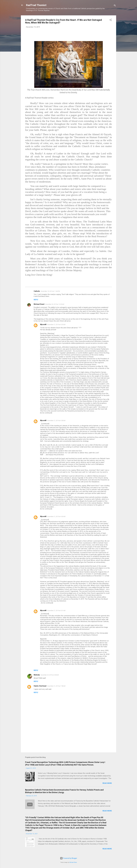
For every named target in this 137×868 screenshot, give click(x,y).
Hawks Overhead (40, 686)
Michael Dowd (39, 304)
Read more (107, 783)
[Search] (115, 6)
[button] (111, 20)
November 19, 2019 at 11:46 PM (50, 291)
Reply (36, 300)
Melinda (37, 675)
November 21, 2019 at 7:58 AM (56, 686)
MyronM (43, 324)
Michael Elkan (73, 862)
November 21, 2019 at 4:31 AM (56, 611)
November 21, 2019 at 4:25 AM (56, 325)
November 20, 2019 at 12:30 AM (55, 304)
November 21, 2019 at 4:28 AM (56, 421)
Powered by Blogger (69, 858)
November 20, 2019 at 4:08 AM (50, 675)
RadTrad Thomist (36, 5)
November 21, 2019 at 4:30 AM (56, 516)
